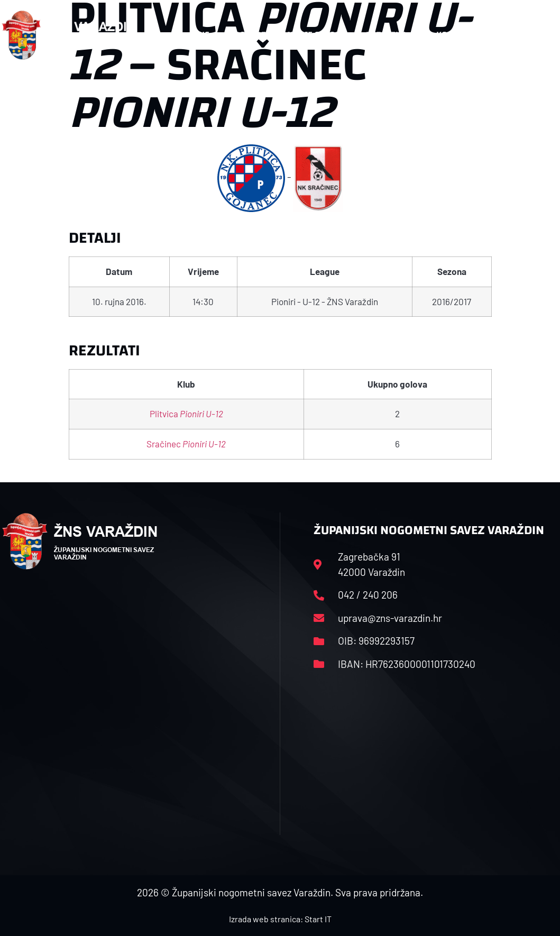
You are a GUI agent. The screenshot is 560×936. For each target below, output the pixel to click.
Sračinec (186, 444)
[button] (538, 35)
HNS (201, 35)
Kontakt (459, 35)
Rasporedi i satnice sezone (288, 35)
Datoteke (391, 35)
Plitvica (186, 414)
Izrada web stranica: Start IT (280, 919)
